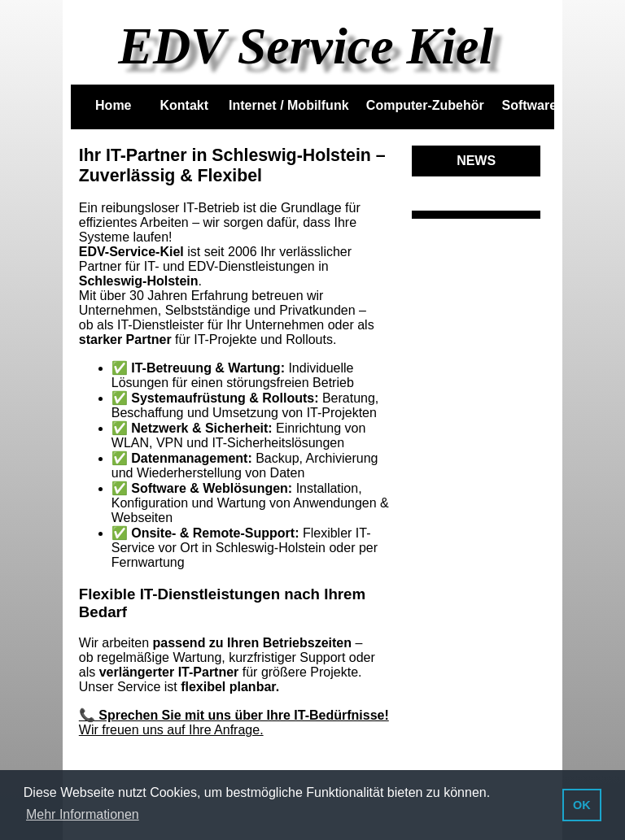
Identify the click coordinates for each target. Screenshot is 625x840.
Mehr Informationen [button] (83, 814)
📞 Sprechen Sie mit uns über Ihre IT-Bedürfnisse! (234, 715)
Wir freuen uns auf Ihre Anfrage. (171, 730)
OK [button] (582, 805)
